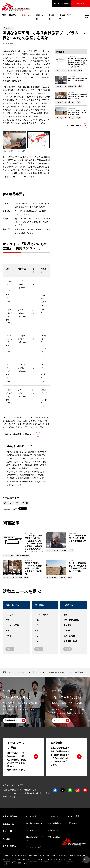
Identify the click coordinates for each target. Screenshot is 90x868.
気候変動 (74, 631)
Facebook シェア (10, 509)
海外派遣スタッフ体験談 (57, 673)
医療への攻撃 (74, 636)
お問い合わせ (73, 823)
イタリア (45, 625)
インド (45, 641)
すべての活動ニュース (25, 673)
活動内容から (69, 605)
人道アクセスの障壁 (76, 70)
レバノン (72, 102)
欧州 (16, 631)
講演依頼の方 (53, 830)
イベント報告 (72, 673)
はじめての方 (53, 816)
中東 (16, 620)
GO (9, 649)
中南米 (16, 636)
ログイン (62, 4)
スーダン (72, 118)
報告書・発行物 (65, 17)
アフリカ (16, 615)
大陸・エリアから (14, 605)
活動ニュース (8, 672)
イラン (45, 636)
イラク (45, 631)
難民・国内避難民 (74, 620)
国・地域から (41, 605)
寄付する (81, 3)
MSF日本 (25, 503)
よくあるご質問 (73, 816)
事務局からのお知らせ (34, 823)
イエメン (45, 620)
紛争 (81, 86)
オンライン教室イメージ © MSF (14, 151)
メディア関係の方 (54, 823)
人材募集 (51, 17)
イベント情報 (31, 816)
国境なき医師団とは (9, 17)
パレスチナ (73, 86)
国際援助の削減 (74, 641)
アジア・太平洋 (16, 625)
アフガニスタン (45, 615)
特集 (82, 673)
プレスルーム (31, 830)
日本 (18, 503)
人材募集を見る (11, 720)
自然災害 (74, 625)
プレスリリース (9, 503)
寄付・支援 (40, 17)
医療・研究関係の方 (55, 837)
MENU (87, 16)
